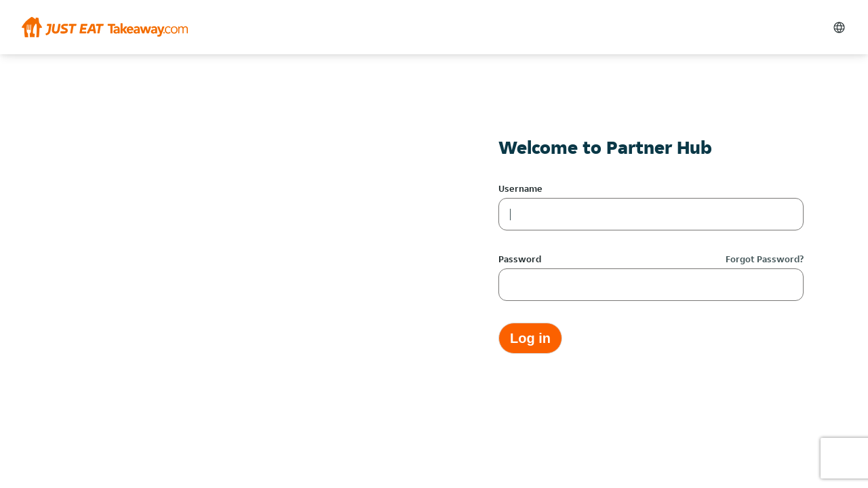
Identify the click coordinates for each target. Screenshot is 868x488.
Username (520, 188)
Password (520, 259)
